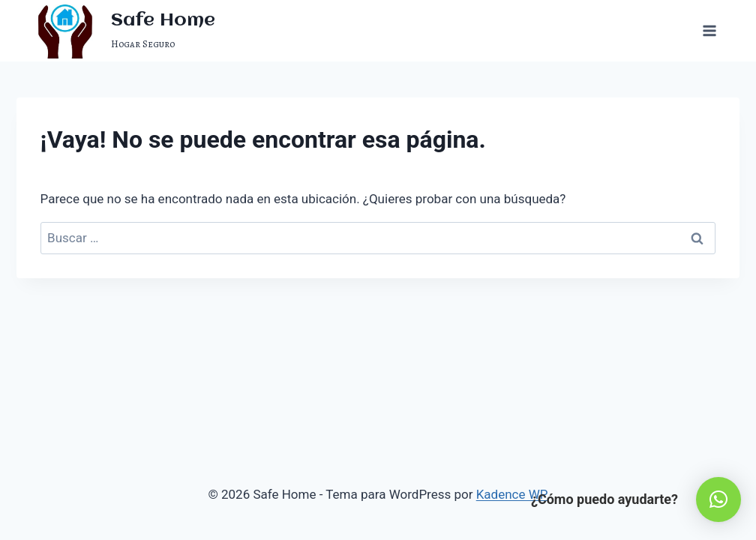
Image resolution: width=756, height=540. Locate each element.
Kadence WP (512, 494)
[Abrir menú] (710, 30)
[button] (718, 499)
